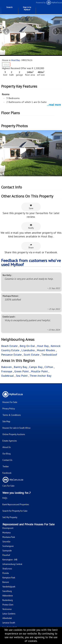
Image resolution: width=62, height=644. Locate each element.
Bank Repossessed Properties (16, 504)
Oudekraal (7, 376)
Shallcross (7, 569)
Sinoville (6, 542)
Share (31, 246)
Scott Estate (31, 355)
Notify (31, 227)
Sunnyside (7, 551)
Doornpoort (8, 528)
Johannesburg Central (12, 564)
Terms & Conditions (12, 415)
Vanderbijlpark (9, 587)
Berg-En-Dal (27, 346)
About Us (7, 447)
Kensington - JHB (10, 560)
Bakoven (7, 367)
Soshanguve (8, 546)
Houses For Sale (10, 402)
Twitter (6, 467)
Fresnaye (7, 371)
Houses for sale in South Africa (16, 428)
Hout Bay (16, 60)
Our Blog (6, 454)
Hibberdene (8, 596)
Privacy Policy (9, 409)
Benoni (6, 582)
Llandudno (28, 350)
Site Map (6, 421)
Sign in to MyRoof (27, 8)
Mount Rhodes (46, 350)
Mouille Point (39, 371)
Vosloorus (7, 609)
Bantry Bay (20, 367)
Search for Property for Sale (15, 511)
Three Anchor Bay (40, 376)
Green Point (22, 371)
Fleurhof (6, 555)
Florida (6, 573)
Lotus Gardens (9, 614)
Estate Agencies (10, 441)
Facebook (7, 473)
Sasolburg (7, 591)
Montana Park (9, 537)
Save (31, 207)
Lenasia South (9, 623)
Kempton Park (9, 578)
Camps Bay (36, 367)
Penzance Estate (11, 355)
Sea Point (22, 376)
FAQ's (5, 498)
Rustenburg (8, 600)
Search (9, 7)
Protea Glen (8, 605)
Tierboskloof (49, 355)
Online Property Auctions (14, 434)
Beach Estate (9, 346)
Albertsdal (7, 618)
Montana (6, 533)
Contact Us (7, 460)
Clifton (49, 367)
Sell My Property (10, 517)
